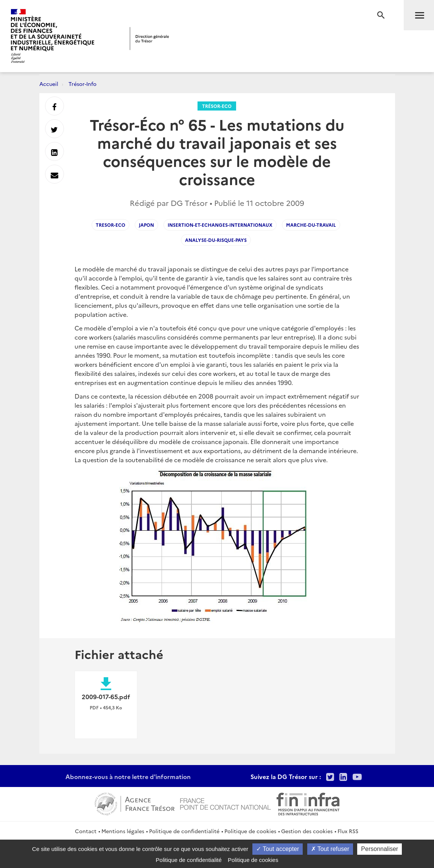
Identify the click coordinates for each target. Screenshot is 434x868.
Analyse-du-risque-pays (216, 240)
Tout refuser (330, 849)
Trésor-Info (82, 84)
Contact (86, 831)
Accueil (49, 84)
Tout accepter (278, 849)
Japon (146, 225)
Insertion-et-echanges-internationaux (220, 225)
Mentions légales (123, 831)
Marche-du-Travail (311, 225)
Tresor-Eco (110, 225)
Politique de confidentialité (184, 831)
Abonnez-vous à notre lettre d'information (128, 776)
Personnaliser (380, 849)
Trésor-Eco (217, 106)
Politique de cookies (250, 831)
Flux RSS (348, 831)
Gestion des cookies (307, 831)
